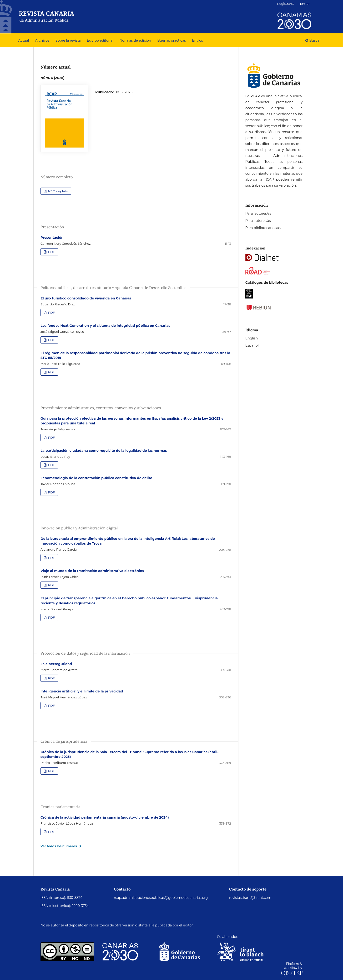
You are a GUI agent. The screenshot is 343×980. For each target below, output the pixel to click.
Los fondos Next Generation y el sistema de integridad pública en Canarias (105, 326)
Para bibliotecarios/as (263, 228)
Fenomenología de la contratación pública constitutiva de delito (96, 478)
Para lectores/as (258, 214)
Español (252, 345)
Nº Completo (58, 191)
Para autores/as (258, 221)
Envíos (197, 40)
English (252, 338)
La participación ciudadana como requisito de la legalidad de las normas (104, 451)
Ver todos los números (59, 846)
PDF (51, 252)
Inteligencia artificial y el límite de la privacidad (82, 691)
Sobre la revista (68, 40)
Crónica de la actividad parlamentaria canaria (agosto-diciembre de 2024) (105, 817)
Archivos (42, 40)
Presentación (52, 238)
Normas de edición (135, 40)
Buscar (313, 40)
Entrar (305, 4)
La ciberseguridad (56, 664)
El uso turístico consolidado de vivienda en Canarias (86, 298)
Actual (23, 40)
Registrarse (286, 4)
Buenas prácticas (171, 40)
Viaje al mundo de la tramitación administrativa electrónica (92, 571)
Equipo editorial (100, 40)
